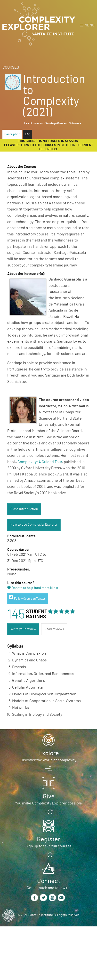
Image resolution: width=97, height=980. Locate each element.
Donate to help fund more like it (35, 588)
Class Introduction (24, 509)
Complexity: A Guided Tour (40, 462)
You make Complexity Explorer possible (48, 803)
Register (48, 839)
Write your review (23, 629)
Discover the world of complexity (48, 760)
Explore (49, 753)
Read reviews (54, 629)
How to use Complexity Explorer (34, 525)
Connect (49, 881)
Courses (11, 67)
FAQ (28, 134)
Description (12, 134)
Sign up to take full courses (48, 846)
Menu (89, 25)
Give (49, 796)
